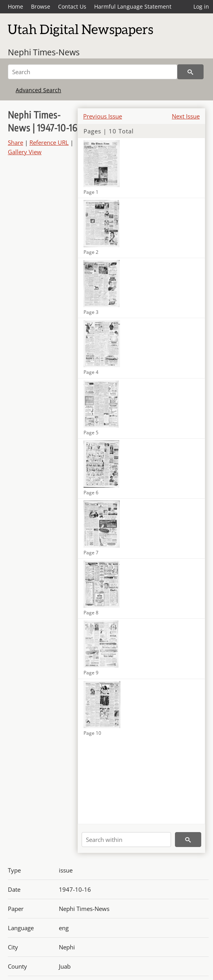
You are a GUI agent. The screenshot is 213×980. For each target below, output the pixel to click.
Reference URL (49, 142)
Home (15, 6)
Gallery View (25, 152)
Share (15, 142)
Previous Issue (103, 116)
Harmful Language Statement (133, 6)
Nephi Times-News (44, 52)
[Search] (93, 72)
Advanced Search (38, 90)
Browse (41, 6)
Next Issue (186, 116)
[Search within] (126, 840)
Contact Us (72, 6)
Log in (201, 6)
